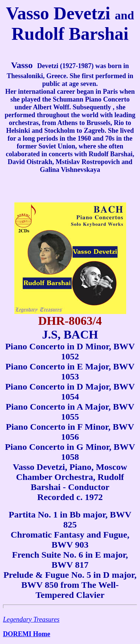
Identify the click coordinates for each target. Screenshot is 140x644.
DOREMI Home (27, 634)
